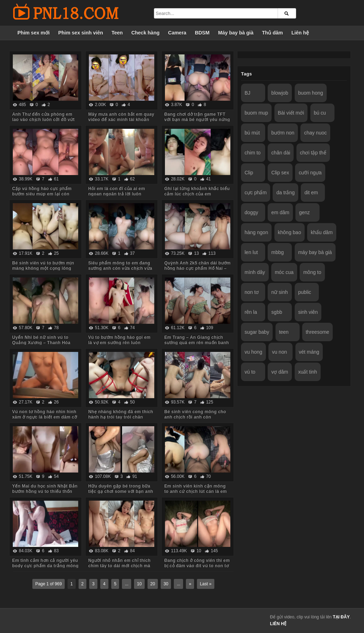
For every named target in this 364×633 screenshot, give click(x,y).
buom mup (256, 113)
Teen (117, 33)
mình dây (255, 272)
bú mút (252, 133)
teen (284, 332)
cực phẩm (256, 192)
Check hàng (145, 33)
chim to (253, 153)
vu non (279, 352)
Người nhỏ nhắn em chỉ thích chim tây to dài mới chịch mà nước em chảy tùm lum (119, 566)
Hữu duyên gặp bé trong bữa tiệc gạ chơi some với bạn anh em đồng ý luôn (121, 491)
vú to (250, 372)
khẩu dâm (322, 232)
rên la (251, 312)
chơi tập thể (313, 153)
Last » (206, 584)
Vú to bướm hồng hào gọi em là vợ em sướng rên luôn (119, 340)
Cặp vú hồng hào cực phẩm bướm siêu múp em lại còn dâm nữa (42, 194)
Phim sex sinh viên (81, 33)
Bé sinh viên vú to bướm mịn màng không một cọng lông (43, 266)
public (305, 292)
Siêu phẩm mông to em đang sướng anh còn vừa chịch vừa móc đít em (120, 268)
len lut (251, 252)
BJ (247, 93)
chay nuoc (315, 133)
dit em (311, 192)
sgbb (277, 312)
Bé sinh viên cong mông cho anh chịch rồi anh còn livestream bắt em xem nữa (195, 417)
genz (304, 212)
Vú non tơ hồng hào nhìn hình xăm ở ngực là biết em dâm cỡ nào (44, 417)
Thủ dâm (272, 33)
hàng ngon (256, 232)
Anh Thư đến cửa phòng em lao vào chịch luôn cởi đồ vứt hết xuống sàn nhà (43, 120)
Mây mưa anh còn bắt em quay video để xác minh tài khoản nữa (121, 120)
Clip (249, 173)
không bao (290, 232)
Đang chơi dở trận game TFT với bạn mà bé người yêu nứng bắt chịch (197, 120)
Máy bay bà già (236, 33)
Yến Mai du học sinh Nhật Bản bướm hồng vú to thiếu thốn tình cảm (45, 491)
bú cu (320, 113)
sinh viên (308, 312)
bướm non (283, 133)
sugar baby (257, 332)
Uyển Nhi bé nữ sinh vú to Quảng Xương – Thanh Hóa (41, 340)
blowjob (280, 93)
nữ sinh (279, 292)
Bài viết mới (291, 113)
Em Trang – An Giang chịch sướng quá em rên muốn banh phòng (197, 343)
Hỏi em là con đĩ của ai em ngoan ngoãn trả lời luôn (117, 191)
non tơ (252, 292)
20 (153, 584)
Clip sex (280, 173)
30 (166, 584)
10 (139, 584)
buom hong (311, 93)
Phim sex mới (34, 33)
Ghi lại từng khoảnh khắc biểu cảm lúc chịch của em (197, 191)
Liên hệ (300, 33)
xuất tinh (308, 372)
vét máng (309, 352)
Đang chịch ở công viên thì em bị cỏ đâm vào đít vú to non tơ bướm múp (197, 566)
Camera (177, 33)
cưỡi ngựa (310, 173)
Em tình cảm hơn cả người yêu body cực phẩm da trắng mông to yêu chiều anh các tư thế (45, 566)
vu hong (253, 352)
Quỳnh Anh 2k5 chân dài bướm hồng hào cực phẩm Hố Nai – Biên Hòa (197, 268)
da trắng (285, 192)
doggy (251, 212)
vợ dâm (280, 372)
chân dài (281, 153)
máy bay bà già (315, 252)
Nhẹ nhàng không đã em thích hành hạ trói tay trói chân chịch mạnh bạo (121, 417)
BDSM (202, 33)
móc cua (284, 272)
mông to (312, 272)
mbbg (277, 252)
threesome (317, 332)
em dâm (280, 212)
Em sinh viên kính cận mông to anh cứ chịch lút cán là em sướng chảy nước (196, 491)
